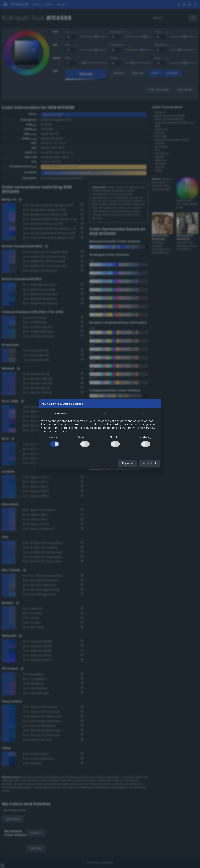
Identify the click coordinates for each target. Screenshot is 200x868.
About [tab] (141, 414)
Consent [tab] (61, 414)
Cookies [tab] (102, 414)
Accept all (150, 463)
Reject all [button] (128, 463)
